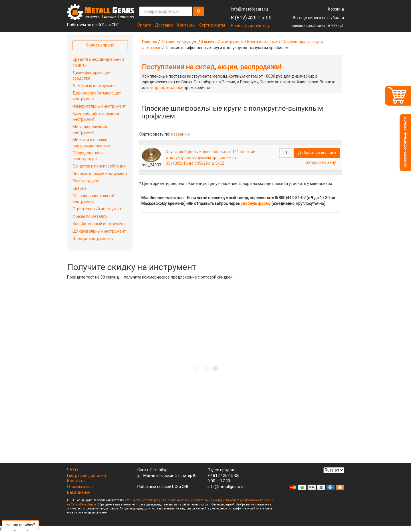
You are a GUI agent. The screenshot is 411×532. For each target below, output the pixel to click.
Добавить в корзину (317, 153)
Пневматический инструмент (100, 174)
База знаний (79, 492)
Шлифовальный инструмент (99, 231)
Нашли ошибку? (20, 525)
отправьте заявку (166, 88)
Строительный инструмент (98, 209)
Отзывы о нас (80, 487)
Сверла (79, 188)
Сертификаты (212, 25)
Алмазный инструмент (222, 42)
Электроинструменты (93, 239)
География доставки (86, 475)
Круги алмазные (263, 42)
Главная (150, 42)
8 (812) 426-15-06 (251, 18)
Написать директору (250, 26)
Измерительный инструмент (99, 106)
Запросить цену (321, 162)
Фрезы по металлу (90, 216)
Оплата (144, 25)
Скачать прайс (100, 45)
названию (180, 134)
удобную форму (256, 203)
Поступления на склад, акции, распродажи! (212, 67)
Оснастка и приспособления (99, 166)
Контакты (186, 25)
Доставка (164, 25)
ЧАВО (72, 470)
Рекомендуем (86, 181)
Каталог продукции (179, 42)
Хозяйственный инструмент (99, 224)
